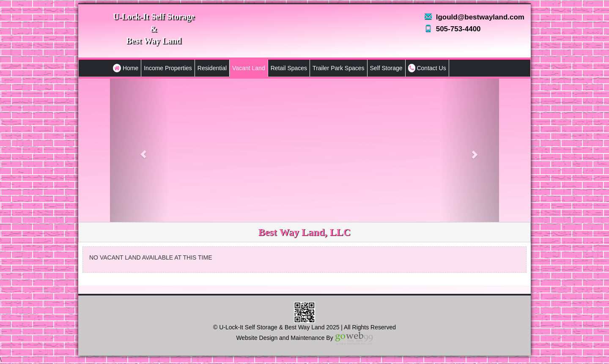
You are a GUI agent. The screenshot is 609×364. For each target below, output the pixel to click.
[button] (139, 150)
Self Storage (386, 68)
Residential (212, 68)
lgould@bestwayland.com (480, 17)
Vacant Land (249, 68)
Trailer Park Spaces (338, 68)
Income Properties (168, 68)
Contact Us (427, 68)
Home (126, 68)
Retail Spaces (289, 68)
